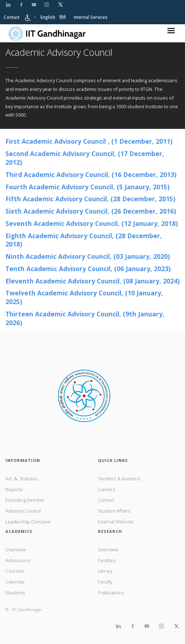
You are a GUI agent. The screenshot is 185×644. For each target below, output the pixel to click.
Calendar (15, 582)
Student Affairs (114, 511)
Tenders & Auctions (119, 479)
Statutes (29, 479)
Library (105, 571)
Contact (12, 17)
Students (15, 593)
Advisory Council (23, 511)
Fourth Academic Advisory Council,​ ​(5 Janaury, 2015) (87, 187)
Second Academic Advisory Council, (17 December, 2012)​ (85, 158)
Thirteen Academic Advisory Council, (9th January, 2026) (85, 318)
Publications (111, 593)
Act (9, 479)
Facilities (107, 560)
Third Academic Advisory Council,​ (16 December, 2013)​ (91, 174)
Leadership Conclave (28, 522)
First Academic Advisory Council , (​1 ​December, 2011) (89, 141)
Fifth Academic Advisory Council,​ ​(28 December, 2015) (90, 199)
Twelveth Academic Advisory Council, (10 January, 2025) (84, 297)
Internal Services (91, 17)
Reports (14, 489)
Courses (15, 571)
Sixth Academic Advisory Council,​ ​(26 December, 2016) (91, 211)
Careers (107, 489)
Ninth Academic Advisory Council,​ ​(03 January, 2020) (88, 256)
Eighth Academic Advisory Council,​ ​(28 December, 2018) (84, 240)
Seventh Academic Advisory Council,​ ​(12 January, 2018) (92, 223)
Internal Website (116, 522)
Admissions (18, 560)
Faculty (105, 582)
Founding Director (25, 500)
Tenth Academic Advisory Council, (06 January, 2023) (88, 269)
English (48, 17)
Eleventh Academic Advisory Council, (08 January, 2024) (92, 281)
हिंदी (63, 17)
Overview (16, 550)
